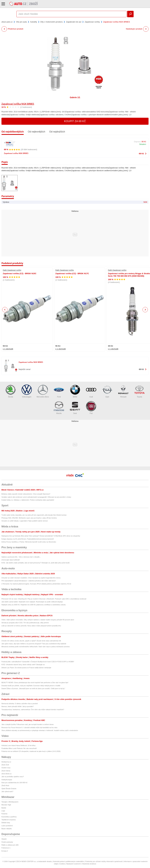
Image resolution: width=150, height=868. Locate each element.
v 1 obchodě (8, 349)
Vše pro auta (21, 22)
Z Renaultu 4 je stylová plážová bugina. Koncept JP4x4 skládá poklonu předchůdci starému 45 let (36, 584)
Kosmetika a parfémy (9, 817)
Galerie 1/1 (75, 97)
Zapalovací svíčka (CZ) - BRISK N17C (72, 273)
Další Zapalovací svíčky (12, 270)
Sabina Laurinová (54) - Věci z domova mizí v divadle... (21, 557)
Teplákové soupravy (9, 820)
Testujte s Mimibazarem (10, 802)
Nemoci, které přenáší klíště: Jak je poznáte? (18, 706)
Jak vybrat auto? (7, 791)
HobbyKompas (7, 780)
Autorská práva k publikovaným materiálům (69, 861)
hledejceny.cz (6, 762)
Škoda (11, 391)
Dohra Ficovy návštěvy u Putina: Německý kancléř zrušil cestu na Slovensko (29, 542)
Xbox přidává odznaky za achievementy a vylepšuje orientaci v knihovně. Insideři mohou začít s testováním (40, 730)
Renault (123, 391)
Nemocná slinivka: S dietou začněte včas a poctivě (20, 704)
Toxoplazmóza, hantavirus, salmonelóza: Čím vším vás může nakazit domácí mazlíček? (33, 710)
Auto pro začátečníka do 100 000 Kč (14, 783)
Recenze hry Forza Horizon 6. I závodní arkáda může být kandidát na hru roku (29, 727)
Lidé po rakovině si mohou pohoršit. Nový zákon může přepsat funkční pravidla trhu (31, 626)
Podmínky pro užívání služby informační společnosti (104, 861)
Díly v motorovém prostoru (52, 22)
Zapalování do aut (74, 22)
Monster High (6, 805)
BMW (75, 391)
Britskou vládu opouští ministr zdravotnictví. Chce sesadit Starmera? (26, 494)
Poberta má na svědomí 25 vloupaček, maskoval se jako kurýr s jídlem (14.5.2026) (31, 751)
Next (145, 310)
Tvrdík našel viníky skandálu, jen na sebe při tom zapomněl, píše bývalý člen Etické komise (34, 515)
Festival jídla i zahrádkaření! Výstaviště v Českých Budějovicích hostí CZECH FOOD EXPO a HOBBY (38, 662)
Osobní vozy (6, 768)
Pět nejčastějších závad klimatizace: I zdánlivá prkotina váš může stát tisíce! (29, 581)
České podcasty (7, 842)
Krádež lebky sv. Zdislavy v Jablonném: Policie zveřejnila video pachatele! (28, 500)
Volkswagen (27, 391)
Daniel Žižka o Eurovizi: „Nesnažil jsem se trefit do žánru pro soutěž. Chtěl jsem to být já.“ (34, 688)
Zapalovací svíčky (92, 22)
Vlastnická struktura (89, 864)
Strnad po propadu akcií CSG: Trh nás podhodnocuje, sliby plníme (25, 623)
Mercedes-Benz (43, 391)
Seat (75, 408)
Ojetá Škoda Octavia (9, 789)
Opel (107, 391)
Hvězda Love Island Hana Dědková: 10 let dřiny (18, 745)
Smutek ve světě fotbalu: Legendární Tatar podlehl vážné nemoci (25, 521)
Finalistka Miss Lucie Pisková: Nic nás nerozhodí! (19, 748)
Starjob (4, 839)
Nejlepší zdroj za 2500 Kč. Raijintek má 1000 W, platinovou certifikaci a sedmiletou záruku (34, 605)
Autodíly (34, 22)
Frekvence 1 (6, 848)
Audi (91, 391)
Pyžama (4, 814)
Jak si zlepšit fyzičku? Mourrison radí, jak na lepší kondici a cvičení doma (27, 724)
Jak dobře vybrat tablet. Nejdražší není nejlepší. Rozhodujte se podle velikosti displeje (32, 602)
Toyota (139, 391)
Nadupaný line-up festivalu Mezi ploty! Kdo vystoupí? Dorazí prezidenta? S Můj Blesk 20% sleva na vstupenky (41, 536)
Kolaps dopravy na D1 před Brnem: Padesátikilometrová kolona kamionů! (28, 539)
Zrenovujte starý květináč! (11, 560)
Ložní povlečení (7, 826)
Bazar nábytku (7, 829)
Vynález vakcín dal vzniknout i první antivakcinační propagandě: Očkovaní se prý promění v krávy (36, 497)
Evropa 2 (5, 851)
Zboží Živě (5, 765)
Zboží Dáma (6, 771)
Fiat (91, 408)
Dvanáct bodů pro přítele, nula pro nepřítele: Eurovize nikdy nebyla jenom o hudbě (31, 686)
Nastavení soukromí (74, 864)
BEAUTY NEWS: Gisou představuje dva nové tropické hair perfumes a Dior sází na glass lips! (35, 683)
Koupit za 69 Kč (75, 121)
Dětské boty (6, 823)
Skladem (143, 144)
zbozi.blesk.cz (6, 774)
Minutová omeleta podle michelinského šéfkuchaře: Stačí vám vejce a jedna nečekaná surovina (36, 647)
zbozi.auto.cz (7, 22)
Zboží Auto (5, 785)
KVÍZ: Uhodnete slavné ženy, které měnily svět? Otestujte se (23, 665)
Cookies (62, 864)
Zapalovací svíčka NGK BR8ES (18, 104)
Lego (3, 811)
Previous (5, 310)
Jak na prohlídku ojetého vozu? (13, 777)
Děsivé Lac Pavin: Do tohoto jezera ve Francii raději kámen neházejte (26, 668)
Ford (59, 391)
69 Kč (141, 154)
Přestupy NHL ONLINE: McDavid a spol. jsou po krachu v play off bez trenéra (29, 518)
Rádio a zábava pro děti (10, 845)
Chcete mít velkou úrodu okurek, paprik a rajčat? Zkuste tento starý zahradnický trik (31, 641)
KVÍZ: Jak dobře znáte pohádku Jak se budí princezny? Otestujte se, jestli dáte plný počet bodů (36, 563)
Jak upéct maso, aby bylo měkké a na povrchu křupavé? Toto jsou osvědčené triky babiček (34, 644)
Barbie (4, 808)
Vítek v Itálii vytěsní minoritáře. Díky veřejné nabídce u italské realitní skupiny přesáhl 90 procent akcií (38, 620)
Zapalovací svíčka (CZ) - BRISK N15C (20, 273)
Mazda (59, 408)
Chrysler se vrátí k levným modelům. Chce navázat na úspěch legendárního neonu (31, 578)
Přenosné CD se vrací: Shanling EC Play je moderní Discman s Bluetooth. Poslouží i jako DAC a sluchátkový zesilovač (44, 599)
